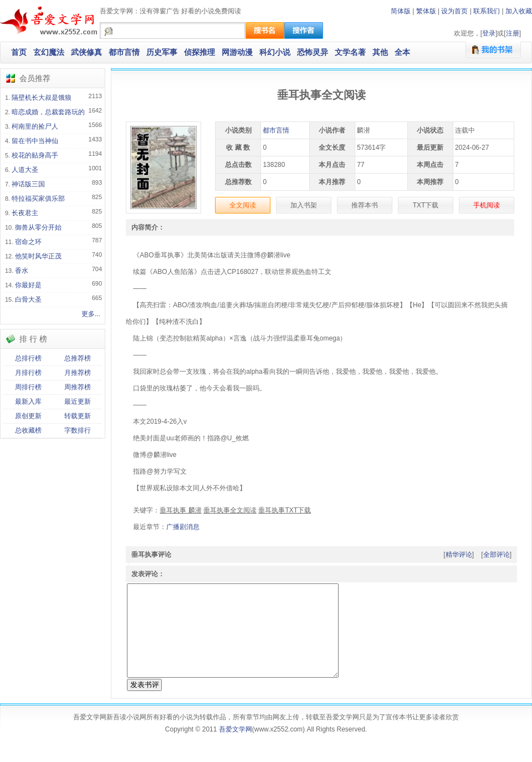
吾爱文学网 (236, 749)
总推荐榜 (78, 358)
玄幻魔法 (49, 52)
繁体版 (426, 11)
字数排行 (78, 430)
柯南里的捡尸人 (35, 126)
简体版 (401, 11)
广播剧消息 (183, 527)
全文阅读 (243, 205)
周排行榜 (28, 387)
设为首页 (454, 11)
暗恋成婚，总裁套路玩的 (48, 112)
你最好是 (28, 285)
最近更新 (78, 402)
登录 (489, 33)
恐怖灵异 (313, 52)
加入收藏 (519, 11)
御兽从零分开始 (38, 227)
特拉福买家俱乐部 (38, 199)
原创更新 (28, 416)
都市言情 (124, 52)
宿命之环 (28, 242)
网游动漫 (237, 52)
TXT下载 (426, 205)
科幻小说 (275, 52)
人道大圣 (25, 170)
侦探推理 (199, 52)
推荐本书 (365, 205)
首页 (19, 52)
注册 (513, 33)
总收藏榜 (28, 430)
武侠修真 (86, 52)
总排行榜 (28, 358)
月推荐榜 (78, 373)
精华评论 (459, 555)
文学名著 (350, 52)
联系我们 (487, 11)
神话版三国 (28, 184)
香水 (22, 271)
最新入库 (28, 402)
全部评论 (497, 555)
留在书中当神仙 (35, 141)
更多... (91, 314)
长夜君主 (25, 213)
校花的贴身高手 (35, 155)
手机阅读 (487, 205)
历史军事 (162, 52)
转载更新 (78, 416)
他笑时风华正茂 (38, 256)
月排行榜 (28, 373)
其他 (380, 52)
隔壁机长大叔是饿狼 (42, 98)
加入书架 (304, 205)
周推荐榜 (78, 387)
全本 (402, 52)
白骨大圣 (28, 299)
